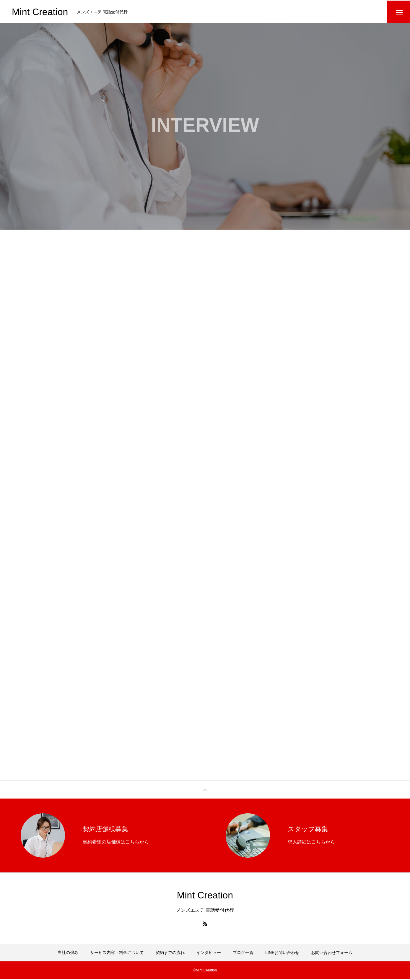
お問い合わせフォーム (332, 953)
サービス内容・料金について (117, 953)
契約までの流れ (170, 953)
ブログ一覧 (243, 953)
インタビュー (209, 953)
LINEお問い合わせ (282, 953)
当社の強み (68, 953)
